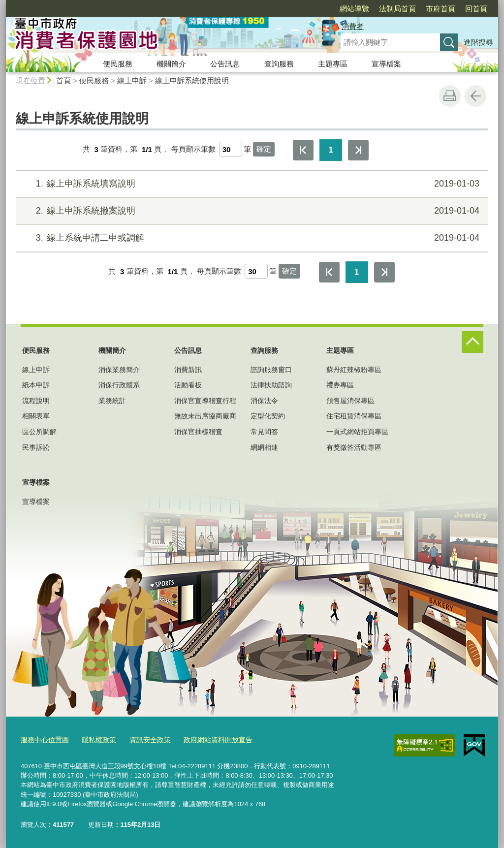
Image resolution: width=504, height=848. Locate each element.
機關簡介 (171, 64)
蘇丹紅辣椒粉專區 (354, 370)
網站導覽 (298, 9)
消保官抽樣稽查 (198, 432)
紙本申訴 (36, 385)
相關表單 (36, 416)
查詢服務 (279, 64)
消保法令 (264, 401)
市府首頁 (384, 9)
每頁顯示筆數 (193, 149)
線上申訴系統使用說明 (192, 80)
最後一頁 (358, 150)
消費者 (353, 26)
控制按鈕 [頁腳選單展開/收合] (472, 342)
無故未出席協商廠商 (205, 416)
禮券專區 (340, 385)
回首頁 (420, 9)
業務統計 (112, 401)
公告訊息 (225, 64)
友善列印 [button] (450, 96)
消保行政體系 (119, 385)
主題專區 (333, 64)
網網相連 (264, 447)
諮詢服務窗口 (271, 370)
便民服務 (118, 64)
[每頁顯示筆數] (231, 149)
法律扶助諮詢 (271, 385)
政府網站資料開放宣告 (207, 739)
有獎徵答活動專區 (354, 447)
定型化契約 (268, 416)
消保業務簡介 (119, 370)
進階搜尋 (478, 42)
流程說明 (36, 401)
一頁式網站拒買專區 (357, 432)
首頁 (63, 80)
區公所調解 (39, 432)
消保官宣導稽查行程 (205, 401)
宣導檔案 (386, 64)
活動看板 (188, 385)
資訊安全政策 (143, 739)
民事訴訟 (36, 447)
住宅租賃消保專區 (354, 416)
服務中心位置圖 (43, 739)
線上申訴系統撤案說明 (251, 211)
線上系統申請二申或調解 (251, 238)
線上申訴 (132, 80)
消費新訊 (188, 370)
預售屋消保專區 (350, 401)
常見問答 (264, 432)
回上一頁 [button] (475, 96)
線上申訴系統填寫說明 (251, 184)
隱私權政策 (94, 739)
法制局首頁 (341, 9)
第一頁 (303, 150)
